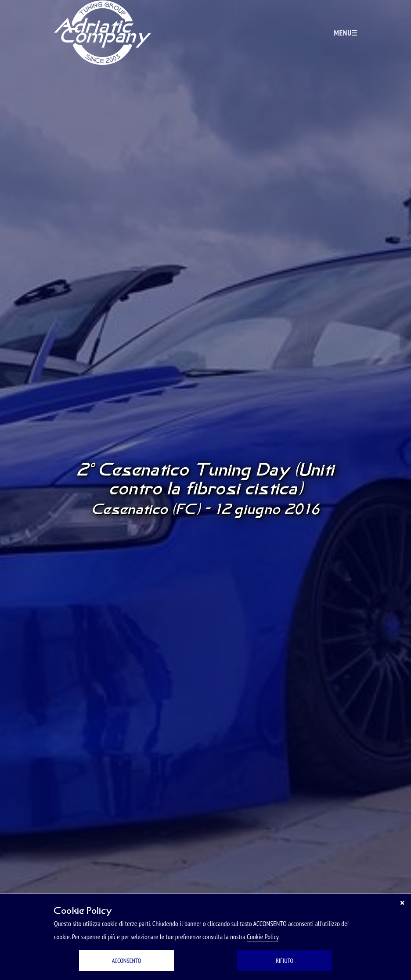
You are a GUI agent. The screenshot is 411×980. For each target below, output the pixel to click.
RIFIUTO (285, 961)
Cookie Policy (263, 937)
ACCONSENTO (127, 961)
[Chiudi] (402, 903)
